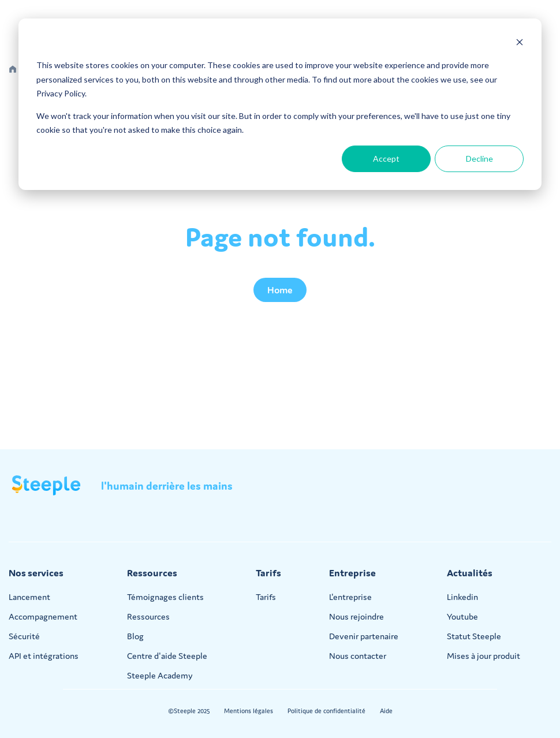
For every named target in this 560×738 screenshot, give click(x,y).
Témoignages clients (165, 597)
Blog (135, 636)
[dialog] (280, 104)
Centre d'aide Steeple (167, 656)
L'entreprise (350, 597)
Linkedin (462, 597)
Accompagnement (43, 616)
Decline (479, 159)
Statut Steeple (474, 636)
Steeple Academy (160, 675)
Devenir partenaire (364, 636)
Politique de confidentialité (326, 711)
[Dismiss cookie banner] (520, 44)
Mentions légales (249, 711)
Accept (386, 159)
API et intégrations (44, 656)
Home (280, 290)
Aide (386, 711)
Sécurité (24, 636)
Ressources (148, 616)
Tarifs (266, 597)
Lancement (29, 597)
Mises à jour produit (484, 656)
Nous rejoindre (356, 616)
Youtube (462, 616)
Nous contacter (358, 656)
